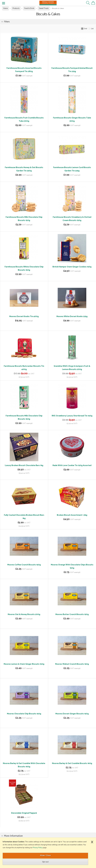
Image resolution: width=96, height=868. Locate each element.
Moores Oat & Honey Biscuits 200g (24, 614)
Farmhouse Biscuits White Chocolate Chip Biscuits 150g (24, 268)
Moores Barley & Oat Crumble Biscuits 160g (72, 763)
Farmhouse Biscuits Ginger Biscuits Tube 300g (72, 119)
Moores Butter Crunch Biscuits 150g (72, 614)
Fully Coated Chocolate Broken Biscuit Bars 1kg (24, 517)
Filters (7, 22)
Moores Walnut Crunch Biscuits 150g (72, 664)
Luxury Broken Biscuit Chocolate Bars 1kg (24, 465)
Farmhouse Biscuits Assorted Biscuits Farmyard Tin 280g (24, 70)
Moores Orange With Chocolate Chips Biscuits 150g (72, 566)
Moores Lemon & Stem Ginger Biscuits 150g (24, 664)
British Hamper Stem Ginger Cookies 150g (72, 267)
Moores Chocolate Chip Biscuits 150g (24, 714)
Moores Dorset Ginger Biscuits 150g (72, 714)
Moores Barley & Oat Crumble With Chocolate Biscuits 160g (24, 765)
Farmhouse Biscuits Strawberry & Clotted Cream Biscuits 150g (72, 219)
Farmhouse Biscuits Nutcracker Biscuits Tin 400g (24, 368)
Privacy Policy (38, 848)
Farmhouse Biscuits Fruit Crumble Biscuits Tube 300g (24, 119)
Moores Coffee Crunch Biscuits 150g (24, 565)
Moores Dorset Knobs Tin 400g (24, 316)
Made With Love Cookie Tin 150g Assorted (72, 465)
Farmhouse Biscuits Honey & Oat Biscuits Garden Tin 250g (24, 169)
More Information (13, 836)
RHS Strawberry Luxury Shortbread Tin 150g (72, 416)
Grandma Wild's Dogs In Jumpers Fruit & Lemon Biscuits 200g (72, 368)
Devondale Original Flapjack (24, 813)
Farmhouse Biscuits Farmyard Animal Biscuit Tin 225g (72, 70)
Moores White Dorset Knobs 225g (72, 316)
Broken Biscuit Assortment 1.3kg (72, 515)
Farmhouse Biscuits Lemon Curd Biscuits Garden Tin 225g (72, 169)
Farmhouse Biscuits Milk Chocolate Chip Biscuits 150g (24, 219)
